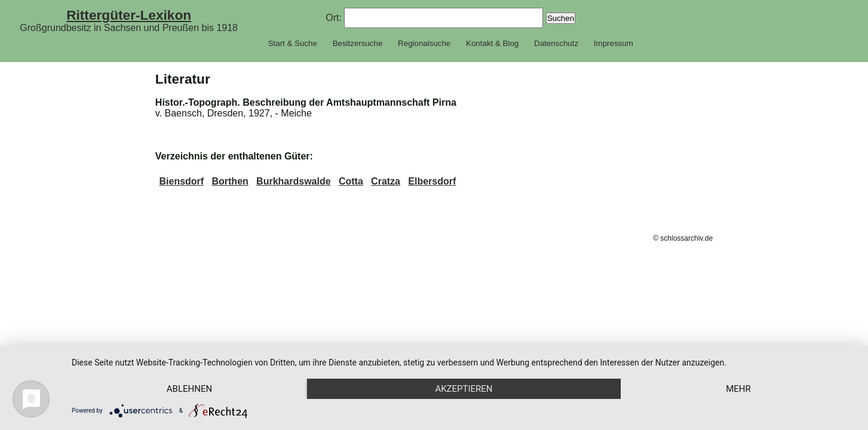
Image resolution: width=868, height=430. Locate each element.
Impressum (614, 43)
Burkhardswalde (293, 181)
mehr (738, 389)
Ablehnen (189, 389)
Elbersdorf (432, 181)
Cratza (386, 181)
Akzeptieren (464, 389)
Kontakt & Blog (492, 43)
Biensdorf (181, 181)
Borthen (230, 181)
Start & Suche (293, 43)
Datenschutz (556, 43)
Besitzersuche (358, 43)
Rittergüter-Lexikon (129, 15)
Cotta (351, 181)
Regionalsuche (424, 43)
